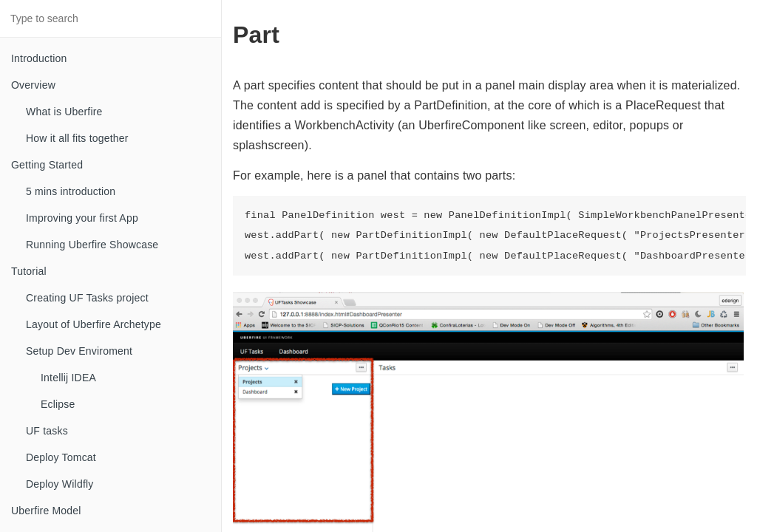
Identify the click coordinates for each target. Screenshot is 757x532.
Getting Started (47, 165)
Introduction (39, 58)
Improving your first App (82, 218)
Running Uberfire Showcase (92, 245)
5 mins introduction (71, 191)
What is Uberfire (64, 112)
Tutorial (29, 271)
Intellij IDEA (68, 378)
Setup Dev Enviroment (79, 351)
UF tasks (47, 431)
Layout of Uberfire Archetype (94, 324)
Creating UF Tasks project (87, 298)
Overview (33, 85)
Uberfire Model (46, 511)
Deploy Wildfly (60, 484)
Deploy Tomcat (61, 457)
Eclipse (58, 404)
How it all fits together (77, 138)
